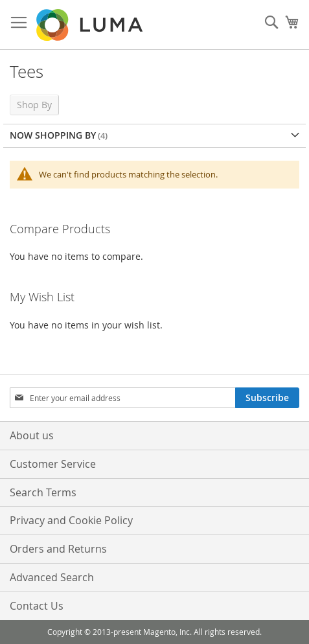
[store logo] (91, 25)
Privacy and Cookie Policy (71, 520)
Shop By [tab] (34, 105)
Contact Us (37, 606)
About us (32, 435)
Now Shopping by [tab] (53, 135)
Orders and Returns (58, 549)
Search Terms (43, 492)
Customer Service (53, 464)
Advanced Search (52, 577)
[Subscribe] (267, 398)
